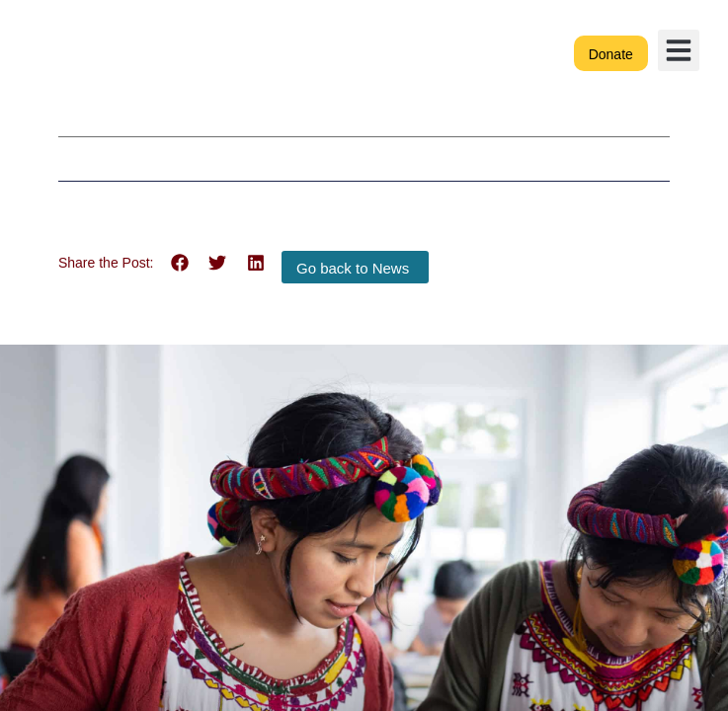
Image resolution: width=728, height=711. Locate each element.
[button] (679, 50)
